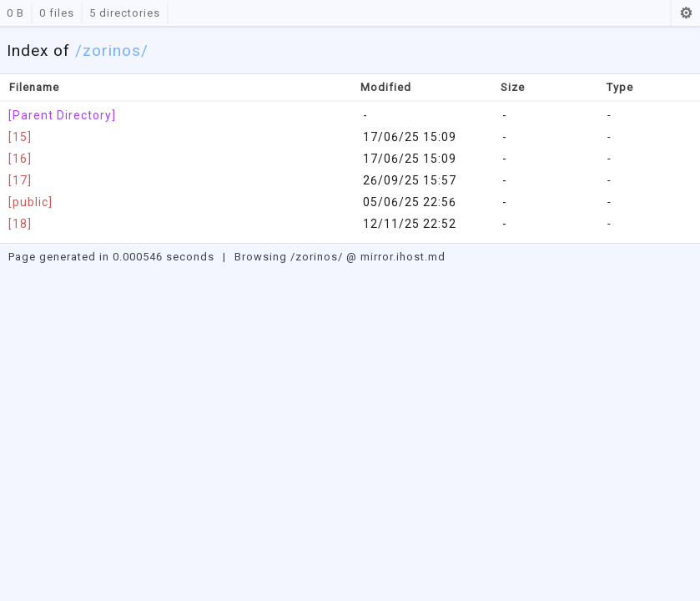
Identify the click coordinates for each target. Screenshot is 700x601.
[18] (20, 224)
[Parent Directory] (62, 115)
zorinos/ (116, 51)
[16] (20, 159)
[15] (20, 137)
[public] (30, 202)
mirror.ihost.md (403, 257)
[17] (20, 180)
